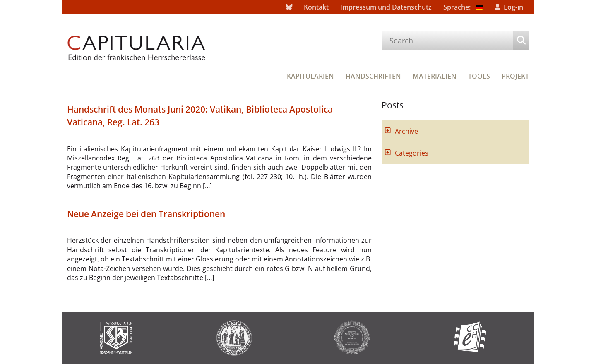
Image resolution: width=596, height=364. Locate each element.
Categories (412, 153)
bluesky (289, 7)
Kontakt (316, 7)
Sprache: (463, 7)
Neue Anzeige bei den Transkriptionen (146, 214)
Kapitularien (310, 76)
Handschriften (373, 76)
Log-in (513, 7)
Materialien (435, 76)
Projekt (515, 76)
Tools (479, 76)
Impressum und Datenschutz (386, 7)
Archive (406, 131)
